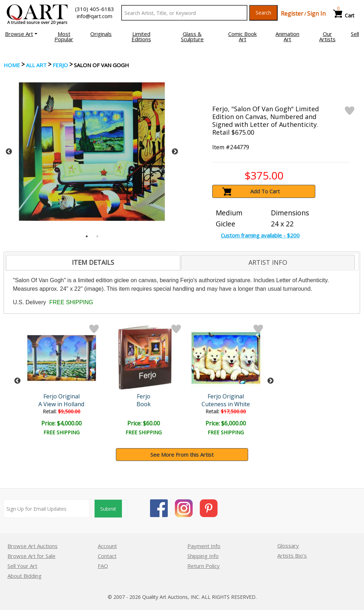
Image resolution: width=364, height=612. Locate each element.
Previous (9, 152)
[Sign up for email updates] (46, 509)
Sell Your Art (22, 566)
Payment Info (204, 546)
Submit (108, 509)
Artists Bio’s (292, 555)
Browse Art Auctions (33, 546)
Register (292, 14)
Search (263, 13)
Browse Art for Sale (31, 556)
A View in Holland (61, 404)
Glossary (288, 546)
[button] (21, 34)
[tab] (93, 263)
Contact (107, 556)
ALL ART (36, 65)
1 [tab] (87, 236)
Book (144, 404)
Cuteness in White (226, 404)
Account (107, 546)
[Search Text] (184, 13)
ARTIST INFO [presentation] (268, 262)
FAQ (103, 566)
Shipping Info (203, 556)
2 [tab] (97, 236)
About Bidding (25, 576)
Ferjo (60, 65)
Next (175, 152)
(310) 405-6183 (95, 9)
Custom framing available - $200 (260, 235)
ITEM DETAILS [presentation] (93, 262)
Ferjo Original (61, 396)
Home (12, 65)
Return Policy (204, 566)
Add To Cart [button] (265, 191)
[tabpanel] (92, 152)
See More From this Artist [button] (182, 455)
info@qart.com (95, 16)
